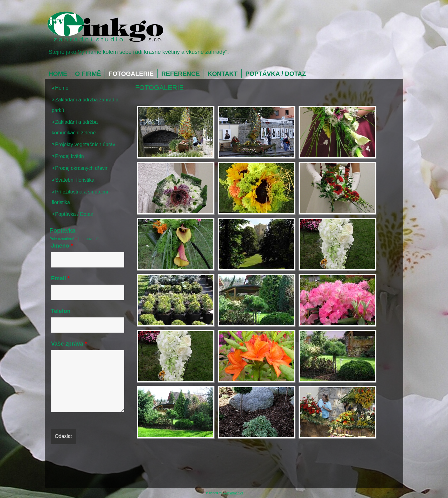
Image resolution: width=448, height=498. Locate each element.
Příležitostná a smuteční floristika (80, 197)
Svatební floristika (75, 180)
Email (60, 278)
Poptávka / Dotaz (276, 74)
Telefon (61, 311)
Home (58, 74)
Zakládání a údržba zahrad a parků (85, 105)
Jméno (62, 246)
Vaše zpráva (69, 344)
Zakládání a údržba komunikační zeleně (75, 127)
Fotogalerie (131, 74)
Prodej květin (70, 156)
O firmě (88, 74)
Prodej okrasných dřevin (82, 168)
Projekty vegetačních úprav (85, 144)
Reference (180, 74)
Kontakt (223, 74)
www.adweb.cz (233, 493)
